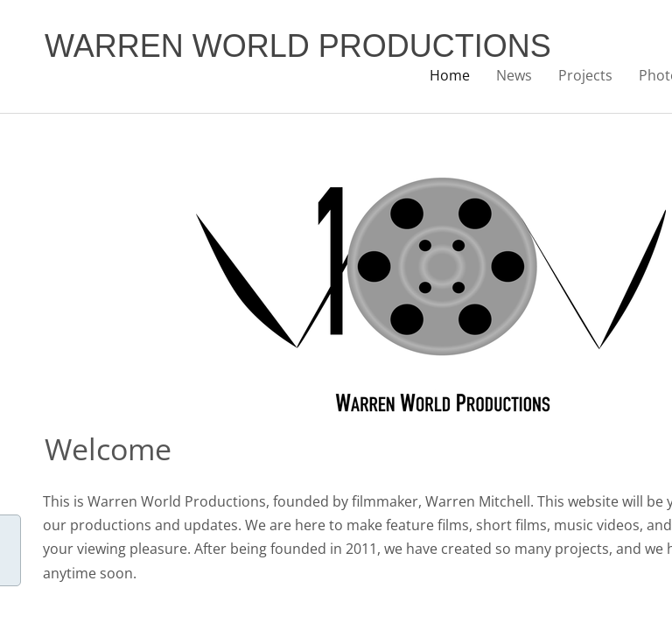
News (514, 75)
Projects (585, 75)
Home (450, 75)
